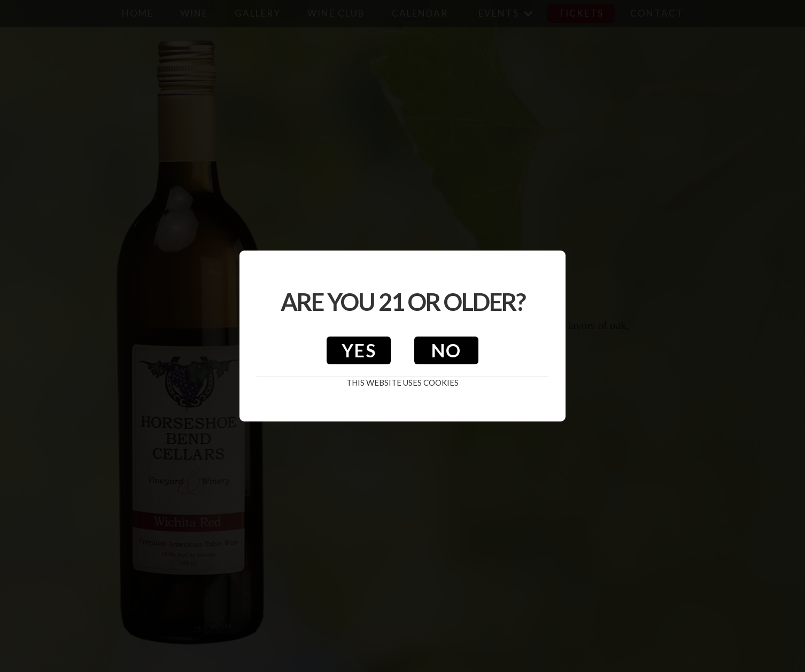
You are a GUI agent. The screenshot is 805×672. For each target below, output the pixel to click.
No (446, 350)
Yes (359, 350)
